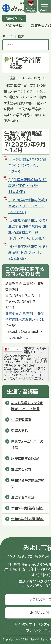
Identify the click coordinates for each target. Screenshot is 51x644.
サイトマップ (23, 624)
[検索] (23, 45)
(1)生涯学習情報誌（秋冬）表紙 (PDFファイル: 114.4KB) (28, 186)
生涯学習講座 (22, 391)
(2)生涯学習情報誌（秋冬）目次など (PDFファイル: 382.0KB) (28, 206)
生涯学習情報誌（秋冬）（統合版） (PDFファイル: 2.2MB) (27, 166)
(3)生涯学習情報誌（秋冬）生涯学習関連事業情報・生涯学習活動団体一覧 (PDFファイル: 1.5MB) (28, 229)
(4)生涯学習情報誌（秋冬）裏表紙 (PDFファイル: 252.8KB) (28, 252)
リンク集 (43, 624)
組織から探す (16, 26)
